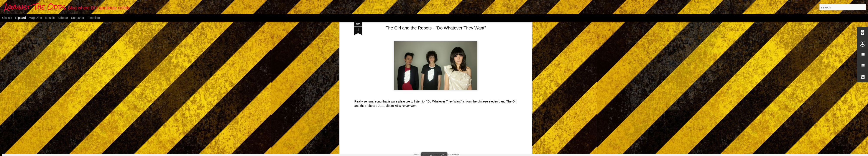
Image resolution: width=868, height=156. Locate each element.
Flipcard (20, 18)
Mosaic (50, 18)
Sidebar (63, 18)
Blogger (456, 154)
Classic (7, 18)
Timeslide (93, 18)
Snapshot (78, 18)
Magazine (35, 18)
